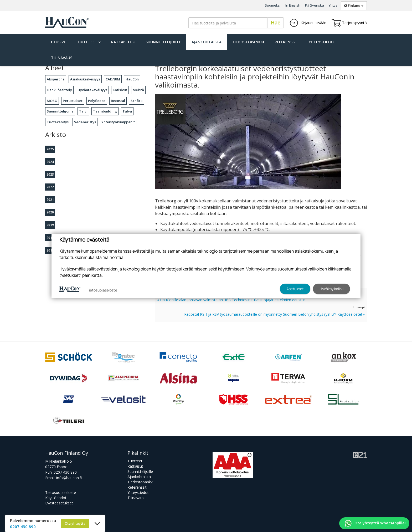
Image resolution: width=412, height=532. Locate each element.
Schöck (137, 101)
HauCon (132, 79)
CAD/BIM (113, 79)
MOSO (52, 101)
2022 (50, 187)
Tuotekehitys (58, 122)
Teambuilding (105, 111)
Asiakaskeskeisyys (85, 79)
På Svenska (315, 5)
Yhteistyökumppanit (118, 122)
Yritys (333, 5)
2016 (50, 250)
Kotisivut (120, 90)
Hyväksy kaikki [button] (331, 289)
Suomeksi (273, 5)
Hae (275, 23)
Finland (354, 6)
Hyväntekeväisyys (92, 90)
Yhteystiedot (323, 42)
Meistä (138, 90)
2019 (50, 225)
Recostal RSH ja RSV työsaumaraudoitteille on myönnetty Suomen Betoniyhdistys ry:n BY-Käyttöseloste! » (274, 314)
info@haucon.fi (69, 478)
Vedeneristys (85, 122)
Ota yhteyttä (75, 523)
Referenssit (286, 42)
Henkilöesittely (59, 90)
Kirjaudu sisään (308, 23)
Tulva (127, 111)
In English (293, 5)
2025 (50, 149)
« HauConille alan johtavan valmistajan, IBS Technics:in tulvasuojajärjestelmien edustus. (232, 300)
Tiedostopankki (248, 42)
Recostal (118, 101)
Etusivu (59, 42)
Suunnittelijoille (163, 42)
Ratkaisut (123, 42)
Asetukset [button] (295, 289)
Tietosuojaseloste (61, 492)
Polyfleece (97, 101)
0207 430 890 (65, 472)
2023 (50, 174)
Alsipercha (56, 79)
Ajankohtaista (207, 42)
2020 (50, 212)
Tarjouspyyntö (349, 23)
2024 (50, 162)
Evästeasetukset (59, 503)
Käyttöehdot (56, 498)
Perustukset (73, 101)
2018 (50, 238)
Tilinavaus (62, 58)
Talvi (83, 111)
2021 (50, 200)
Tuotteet (89, 42)
